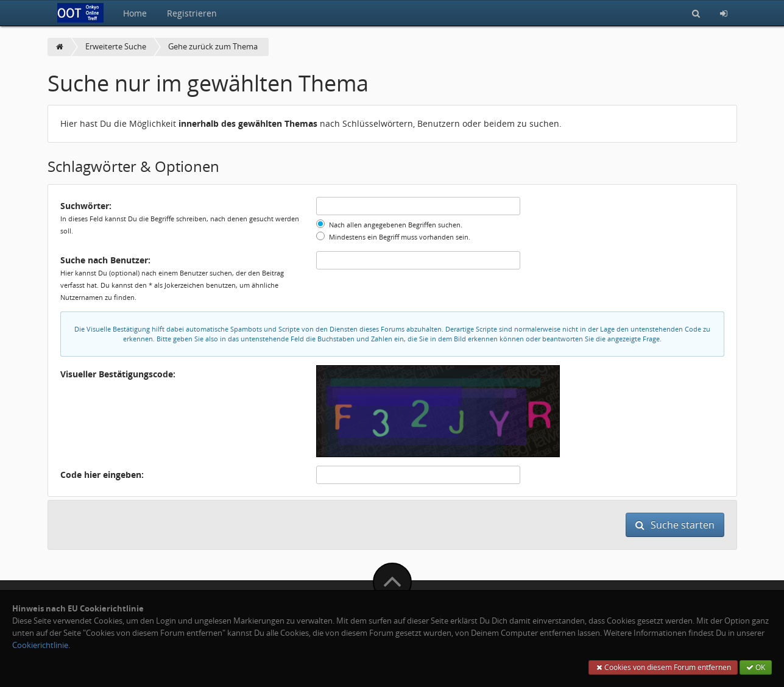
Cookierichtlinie (40, 645)
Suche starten (675, 525)
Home (135, 13)
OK (756, 667)
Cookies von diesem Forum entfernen (663, 667)
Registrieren (192, 13)
